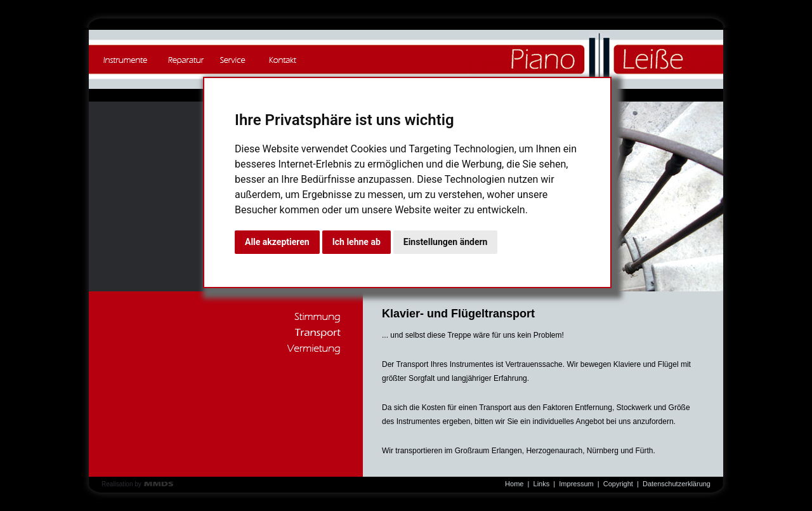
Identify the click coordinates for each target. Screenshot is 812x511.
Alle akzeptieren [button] (277, 242)
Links (542, 484)
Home (514, 484)
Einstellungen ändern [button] (446, 242)
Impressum (576, 484)
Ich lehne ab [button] (357, 242)
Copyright (618, 484)
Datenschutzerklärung (677, 484)
